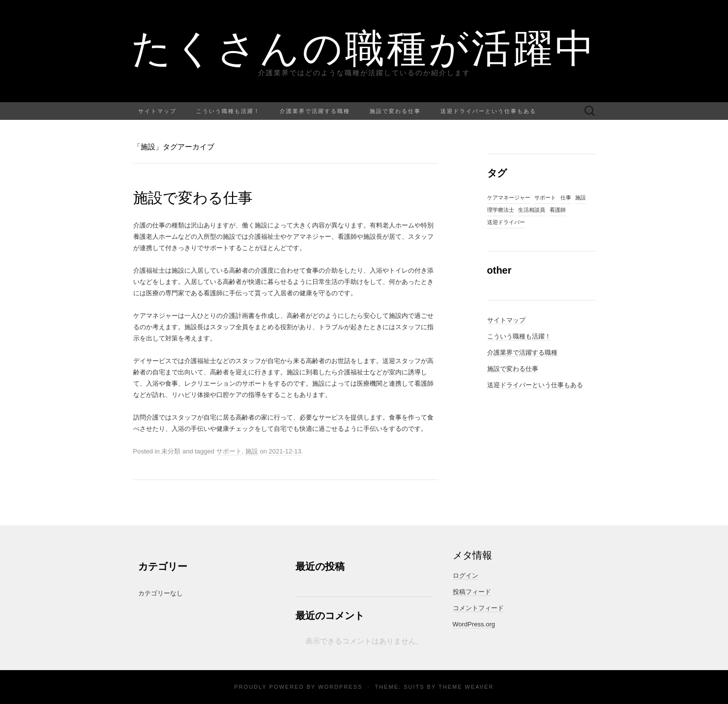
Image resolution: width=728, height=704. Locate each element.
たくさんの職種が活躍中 (364, 47)
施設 (252, 451)
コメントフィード (478, 608)
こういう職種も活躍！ (228, 111)
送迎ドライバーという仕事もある (488, 111)
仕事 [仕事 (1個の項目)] (566, 197)
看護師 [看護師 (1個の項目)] (558, 210)
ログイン (466, 576)
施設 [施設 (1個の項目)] (581, 197)
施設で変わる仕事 (395, 111)
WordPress (340, 687)
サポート (229, 451)
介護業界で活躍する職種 (315, 111)
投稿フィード (472, 592)
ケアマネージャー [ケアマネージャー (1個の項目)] (509, 197)
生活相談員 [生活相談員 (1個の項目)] (532, 210)
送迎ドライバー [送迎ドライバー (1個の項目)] (506, 222)
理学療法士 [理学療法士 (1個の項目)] (501, 210)
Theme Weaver (466, 687)
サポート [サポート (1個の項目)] (545, 197)
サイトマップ (157, 111)
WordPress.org (474, 624)
